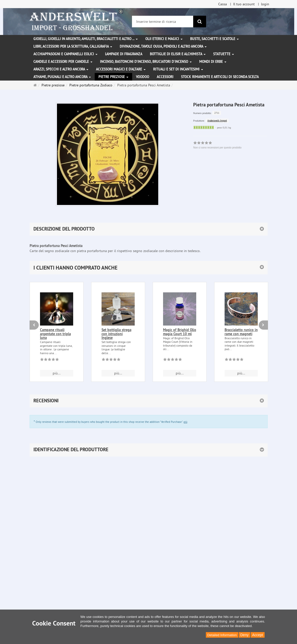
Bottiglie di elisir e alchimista (178, 54)
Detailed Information (222, 635)
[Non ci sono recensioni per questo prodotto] (50, 360)
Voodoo (143, 77)
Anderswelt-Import (217, 120)
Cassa (223, 4)
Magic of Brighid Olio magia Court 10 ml (180, 332)
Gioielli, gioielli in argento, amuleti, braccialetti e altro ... (86, 39)
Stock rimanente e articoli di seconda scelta (220, 77)
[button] (149, 268)
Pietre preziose (113, 77)
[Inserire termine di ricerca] (163, 22)
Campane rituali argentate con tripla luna (55, 334)
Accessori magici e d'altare (121, 69)
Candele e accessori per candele (63, 62)
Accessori (165, 77)
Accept (258, 635)
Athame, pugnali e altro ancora (62, 77)
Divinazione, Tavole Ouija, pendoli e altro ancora (163, 46)
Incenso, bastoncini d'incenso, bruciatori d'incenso (146, 62)
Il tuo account (244, 4)
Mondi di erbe (213, 62)
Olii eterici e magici (164, 39)
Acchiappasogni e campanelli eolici (65, 54)
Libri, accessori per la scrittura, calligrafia (73, 46)
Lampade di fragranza (124, 54)
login (265, 4)
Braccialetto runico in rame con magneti (241, 332)
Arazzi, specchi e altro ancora (61, 69)
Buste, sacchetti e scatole (214, 39)
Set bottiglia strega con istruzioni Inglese (116, 334)
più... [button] (57, 373)
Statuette (224, 54)
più (185, 422)
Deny (244, 635)
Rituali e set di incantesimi (178, 69)
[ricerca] (200, 22)
